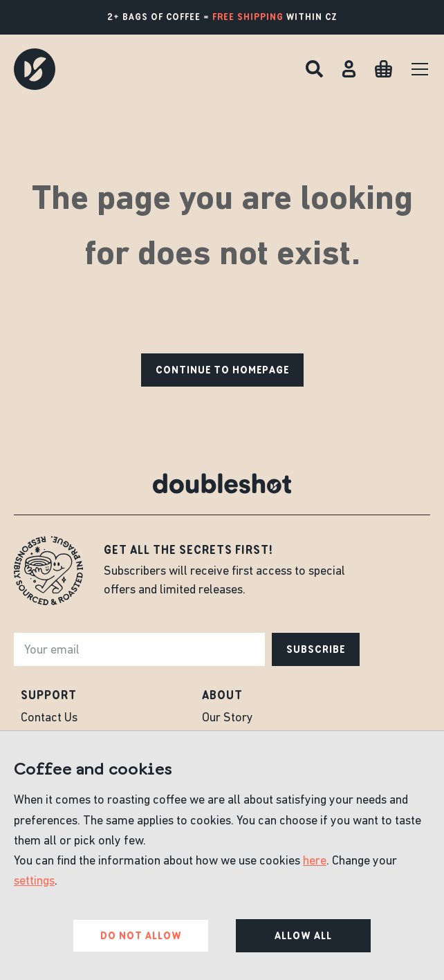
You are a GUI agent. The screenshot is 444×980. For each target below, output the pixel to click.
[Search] (314, 69)
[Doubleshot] (35, 69)
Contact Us (49, 718)
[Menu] (420, 69)
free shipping (248, 17)
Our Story (228, 718)
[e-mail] (139, 649)
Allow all (303, 936)
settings (34, 881)
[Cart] (383, 69)
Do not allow (141, 936)
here (315, 861)
